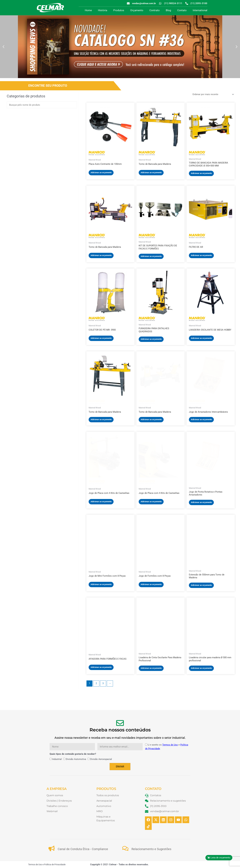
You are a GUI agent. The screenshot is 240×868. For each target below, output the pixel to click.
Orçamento (137, 10)
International (200, 10)
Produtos (119, 10)
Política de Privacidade (55, 864)
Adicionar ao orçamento (101, 172)
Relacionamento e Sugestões (151, 849)
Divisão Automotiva (76, 759)
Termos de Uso (170, 745)
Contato (182, 10)
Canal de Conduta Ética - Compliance (83, 849)
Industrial (57, 759)
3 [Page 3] (103, 683)
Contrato (155, 10)
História (103, 10)
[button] (3, 47)
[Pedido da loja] (213, 94)
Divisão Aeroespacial (101, 759)
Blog (168, 10)
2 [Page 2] (96, 683)
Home (88, 10)
